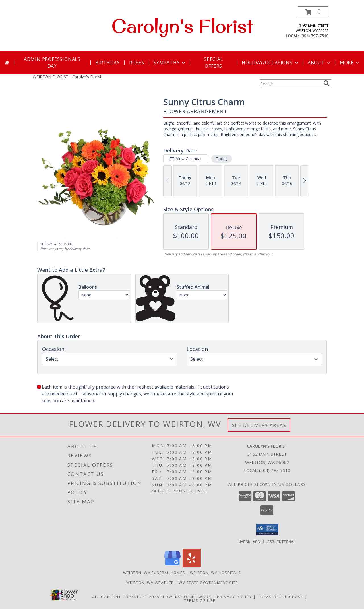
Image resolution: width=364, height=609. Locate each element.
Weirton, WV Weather (150, 582)
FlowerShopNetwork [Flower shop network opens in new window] (186, 596)
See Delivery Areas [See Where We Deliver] (259, 425)
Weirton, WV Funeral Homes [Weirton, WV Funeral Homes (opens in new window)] (154, 572)
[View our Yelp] (192, 565)
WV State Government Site (208, 582)
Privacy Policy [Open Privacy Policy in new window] (234, 596)
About (320, 63)
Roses (137, 63)
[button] (313, 12)
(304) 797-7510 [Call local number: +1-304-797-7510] (314, 36)
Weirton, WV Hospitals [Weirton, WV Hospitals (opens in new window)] (215, 572)
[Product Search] (290, 84)
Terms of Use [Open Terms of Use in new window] (200, 600)
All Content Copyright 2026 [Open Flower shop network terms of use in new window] (126, 596)
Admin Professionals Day (52, 63)
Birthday (107, 63)
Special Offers (214, 63)
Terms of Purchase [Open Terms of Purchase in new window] (280, 596)
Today (222, 159)
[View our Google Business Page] (172, 565)
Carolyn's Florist (182, 26)
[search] (326, 83)
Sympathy (170, 63)
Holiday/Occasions (271, 63)
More (350, 63)
